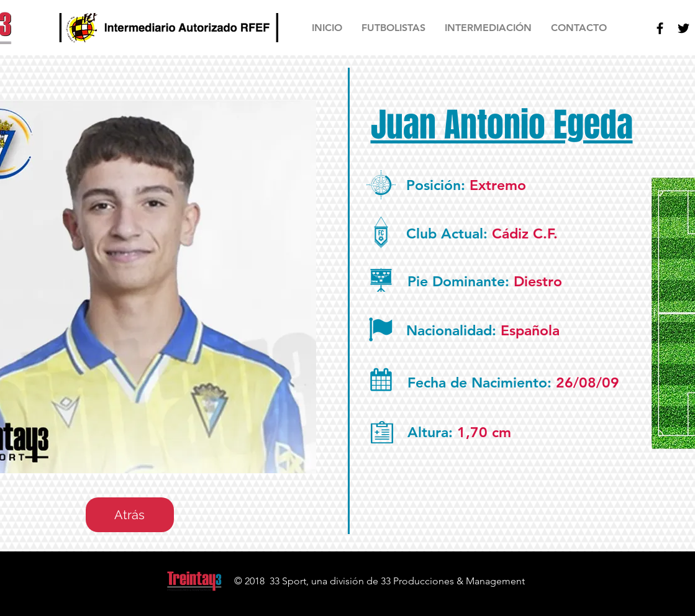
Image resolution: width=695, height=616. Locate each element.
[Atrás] (130, 515)
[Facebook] (660, 28)
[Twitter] (684, 28)
